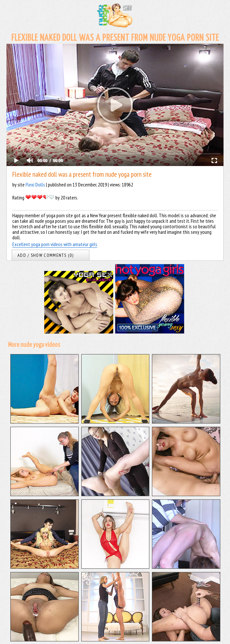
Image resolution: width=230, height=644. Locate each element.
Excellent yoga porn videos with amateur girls (55, 244)
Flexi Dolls (35, 185)
